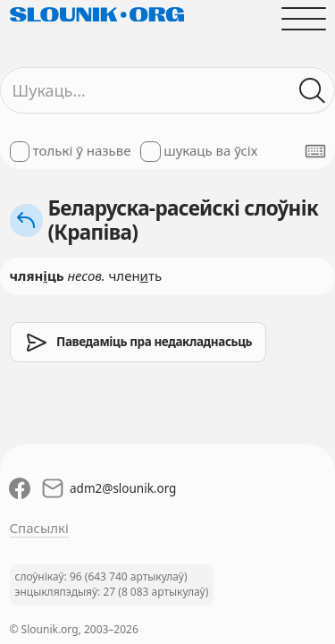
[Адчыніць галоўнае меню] (303, 18)
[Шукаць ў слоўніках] (312, 91)
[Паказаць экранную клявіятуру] (315, 151)
